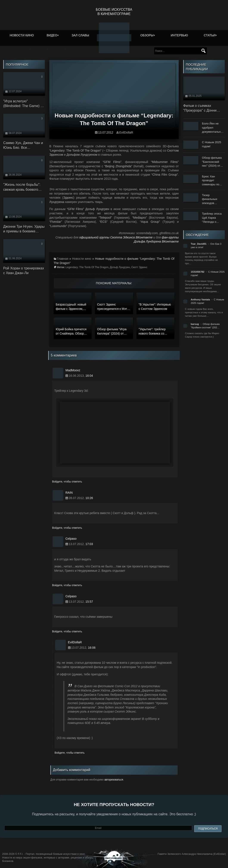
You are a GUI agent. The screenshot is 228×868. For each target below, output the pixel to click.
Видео (52, 35)
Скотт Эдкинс (139, 267)
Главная (63, 259)
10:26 (89, 498)
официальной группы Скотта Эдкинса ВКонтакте (116, 237)
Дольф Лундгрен (120, 267)
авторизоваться (114, 780)
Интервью (179, 35)
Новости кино (22, 35)
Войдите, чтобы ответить (67, 482)
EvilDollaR (126, 132)
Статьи (210, 35)
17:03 (89, 544)
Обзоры (147, 35)
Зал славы (80, 35)
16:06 (92, 648)
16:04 (89, 376)
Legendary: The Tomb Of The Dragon (87, 267)
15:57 (89, 602)
